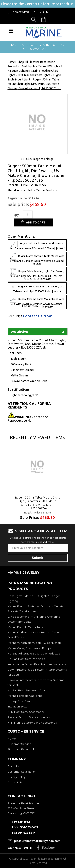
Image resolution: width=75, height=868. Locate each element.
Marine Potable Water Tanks (26, 627)
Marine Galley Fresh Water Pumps (29, 648)
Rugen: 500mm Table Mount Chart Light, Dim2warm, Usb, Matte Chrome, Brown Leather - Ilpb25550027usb (37, 503)
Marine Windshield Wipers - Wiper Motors (34, 643)
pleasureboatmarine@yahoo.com (37, 841)
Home (12, 739)
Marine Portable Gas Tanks (25, 696)
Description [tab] (38, 332)
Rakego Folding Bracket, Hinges (29, 717)
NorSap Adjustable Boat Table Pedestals (34, 653)
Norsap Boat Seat (19, 701)
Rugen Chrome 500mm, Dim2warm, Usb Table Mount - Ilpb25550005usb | (37, 288)
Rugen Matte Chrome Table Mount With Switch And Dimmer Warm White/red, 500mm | (37, 259)
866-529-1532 (21, 12)
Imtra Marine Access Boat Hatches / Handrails (37, 664)
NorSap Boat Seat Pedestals (26, 659)
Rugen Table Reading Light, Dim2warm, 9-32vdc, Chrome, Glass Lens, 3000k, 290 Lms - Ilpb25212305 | (37, 274)
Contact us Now (37, 316)
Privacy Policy (16, 777)
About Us (13, 766)
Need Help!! (15, 316)
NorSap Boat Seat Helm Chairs (28, 690)
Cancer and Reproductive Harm (28, 419)
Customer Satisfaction (22, 772)
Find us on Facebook (21, 749)
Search (34, 19)
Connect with (20, 848)
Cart (45, 19)
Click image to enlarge (40, 159)
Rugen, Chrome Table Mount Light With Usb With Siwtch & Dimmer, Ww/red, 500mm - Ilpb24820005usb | (37, 302)
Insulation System (19, 706)
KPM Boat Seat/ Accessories (26, 712)
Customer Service (19, 744)
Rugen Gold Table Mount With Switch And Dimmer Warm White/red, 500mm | (37, 245)
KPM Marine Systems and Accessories (32, 723)
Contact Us (41, 12)
